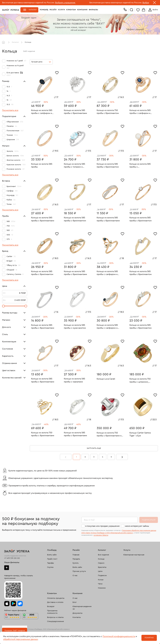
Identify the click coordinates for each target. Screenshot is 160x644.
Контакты (77, 617)
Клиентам (71, 10)
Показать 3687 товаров (15, 631)
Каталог (33, 10)
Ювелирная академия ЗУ (82, 608)
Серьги (101, 563)
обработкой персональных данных (20, 639)
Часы (100, 584)
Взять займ (52, 555)
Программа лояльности (52, 612)
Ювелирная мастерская (134, 555)
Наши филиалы (12, 562)
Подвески (102, 576)
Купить (76, 563)
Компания (82, 10)
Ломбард (44, 10)
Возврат (51, 606)
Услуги (61, 10)
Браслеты (102, 567)
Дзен (7, 568)
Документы (77, 613)
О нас (75, 576)
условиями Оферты (101, 535)
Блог (75, 602)
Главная (4, 42)
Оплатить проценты (56, 598)
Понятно (149, 638)
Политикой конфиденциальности (119, 636)
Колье (101, 580)
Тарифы (51, 563)
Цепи (100, 571)
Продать (76, 559)
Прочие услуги (79, 571)
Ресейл (53, 10)
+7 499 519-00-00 (12, 558)
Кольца (101, 559)
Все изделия (103, 555)
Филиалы (93, 10)
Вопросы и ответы (55, 617)
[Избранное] (57, 72)
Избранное (138, 10)
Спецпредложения (55, 621)
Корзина (144, 10)
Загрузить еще (94, 448)
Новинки (102, 588)
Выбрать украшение (65, 3)
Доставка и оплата (55, 602)
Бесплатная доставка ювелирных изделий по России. (28, 3)
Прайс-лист (52, 559)
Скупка (50, 567)
